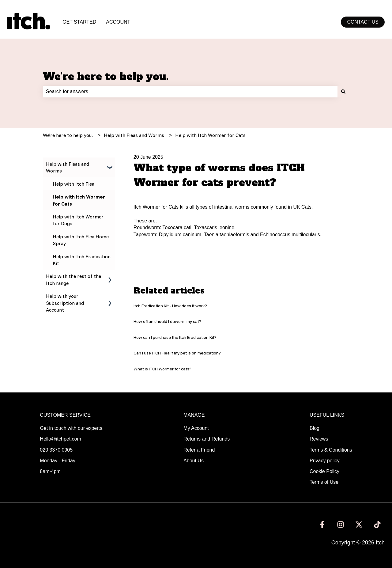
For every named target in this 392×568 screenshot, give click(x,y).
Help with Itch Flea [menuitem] (73, 184)
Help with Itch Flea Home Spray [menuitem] (81, 240)
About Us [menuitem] (194, 461)
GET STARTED (79, 22)
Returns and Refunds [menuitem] (207, 439)
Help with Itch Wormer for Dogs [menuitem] (78, 220)
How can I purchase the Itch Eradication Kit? (175, 337)
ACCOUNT (118, 22)
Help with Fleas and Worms (134, 135)
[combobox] (190, 92)
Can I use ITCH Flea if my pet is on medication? (177, 353)
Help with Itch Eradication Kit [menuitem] (82, 260)
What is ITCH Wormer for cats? (162, 369)
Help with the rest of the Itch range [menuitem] (73, 279)
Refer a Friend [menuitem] (199, 450)
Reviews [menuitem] (319, 439)
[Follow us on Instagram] (341, 524)
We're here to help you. (106, 77)
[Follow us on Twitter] (359, 524)
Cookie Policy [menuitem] (324, 471)
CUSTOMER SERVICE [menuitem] (65, 415)
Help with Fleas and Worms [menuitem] (68, 167)
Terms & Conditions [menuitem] (331, 450)
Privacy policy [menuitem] (325, 461)
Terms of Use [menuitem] (324, 482)
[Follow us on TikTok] (377, 524)
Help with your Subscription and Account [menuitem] (65, 303)
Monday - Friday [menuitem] (58, 461)
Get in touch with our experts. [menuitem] (72, 428)
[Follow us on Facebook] (322, 524)
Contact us (363, 22)
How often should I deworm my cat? (167, 321)
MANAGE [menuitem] (194, 415)
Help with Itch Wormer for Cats (210, 135)
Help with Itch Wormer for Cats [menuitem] (79, 200)
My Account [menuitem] (196, 428)
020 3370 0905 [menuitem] (56, 450)
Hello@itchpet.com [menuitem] (60, 439)
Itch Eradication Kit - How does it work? (170, 306)
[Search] (343, 92)
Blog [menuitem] (315, 428)
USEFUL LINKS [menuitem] (327, 415)
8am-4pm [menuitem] (50, 471)
